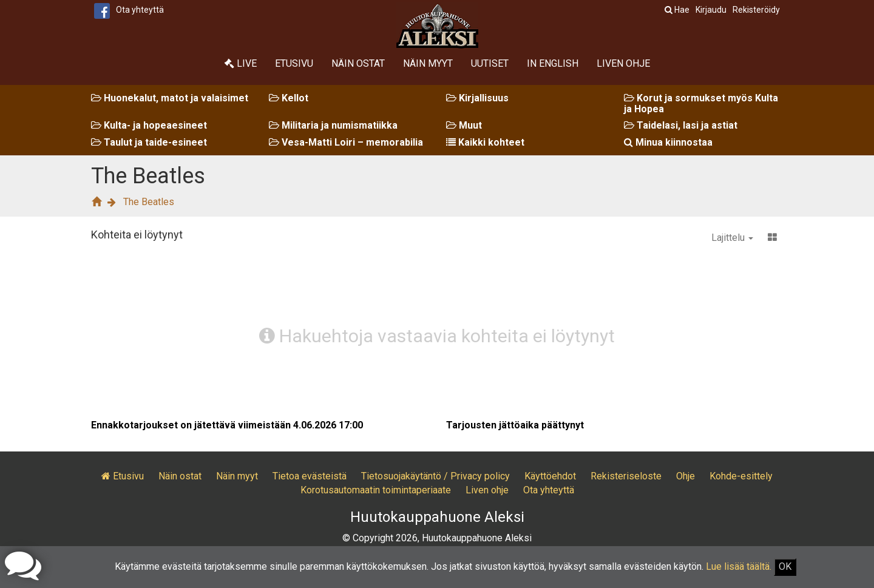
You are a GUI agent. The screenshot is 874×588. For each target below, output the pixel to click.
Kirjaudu (711, 10)
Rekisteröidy (756, 10)
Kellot (289, 98)
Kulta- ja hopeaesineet (149, 125)
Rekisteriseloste (626, 476)
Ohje (686, 476)
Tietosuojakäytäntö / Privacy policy (435, 476)
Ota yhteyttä (140, 10)
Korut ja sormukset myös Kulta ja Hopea (701, 103)
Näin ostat (358, 63)
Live (241, 63)
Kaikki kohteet (485, 142)
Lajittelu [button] (732, 238)
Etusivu (294, 63)
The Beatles (149, 202)
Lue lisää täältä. (739, 566)
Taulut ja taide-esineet (149, 142)
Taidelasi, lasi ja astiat (681, 125)
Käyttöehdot (550, 476)
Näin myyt (428, 63)
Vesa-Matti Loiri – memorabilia (346, 142)
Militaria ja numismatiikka (333, 125)
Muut (464, 125)
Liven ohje (623, 63)
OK (785, 566)
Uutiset (490, 63)
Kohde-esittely (741, 476)
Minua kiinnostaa (668, 142)
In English (553, 63)
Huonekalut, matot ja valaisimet (170, 98)
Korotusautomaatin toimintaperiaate (376, 490)
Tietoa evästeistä (310, 476)
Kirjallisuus (477, 98)
